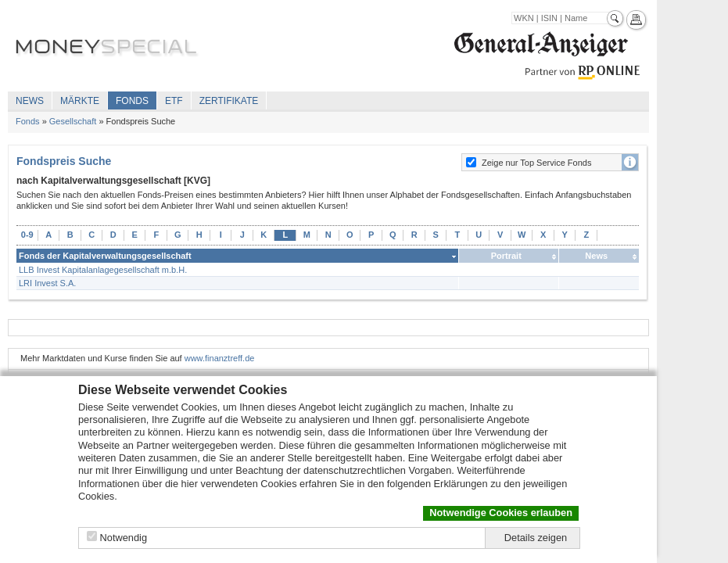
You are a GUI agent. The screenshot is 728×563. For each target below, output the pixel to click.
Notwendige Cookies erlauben (501, 513)
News (30, 101)
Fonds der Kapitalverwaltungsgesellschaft (105, 256)
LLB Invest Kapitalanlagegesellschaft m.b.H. (103, 270)
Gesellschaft (73, 121)
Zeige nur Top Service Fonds (536, 163)
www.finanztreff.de (220, 358)
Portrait (506, 256)
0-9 (27, 235)
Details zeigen (536, 538)
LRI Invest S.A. (47, 283)
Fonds (132, 101)
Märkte (80, 101)
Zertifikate (229, 101)
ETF (174, 101)
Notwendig (124, 538)
